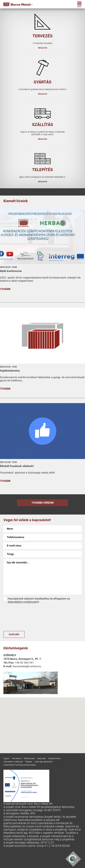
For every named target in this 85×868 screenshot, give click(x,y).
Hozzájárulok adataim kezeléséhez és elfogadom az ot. (39, 600)
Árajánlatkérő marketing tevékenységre (20, 765)
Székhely (10, 655)
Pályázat (29, 762)
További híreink (43, 503)
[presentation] (17, 617)
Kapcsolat (42, 758)
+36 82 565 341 (24, 663)
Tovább (5, 289)
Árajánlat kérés (54, 758)
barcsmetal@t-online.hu (27, 666)
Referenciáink (29, 758)
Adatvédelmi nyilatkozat (22, 602)
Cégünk (6, 758)
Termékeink (17, 758)
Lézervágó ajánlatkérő (44, 762)
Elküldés (14, 634)
